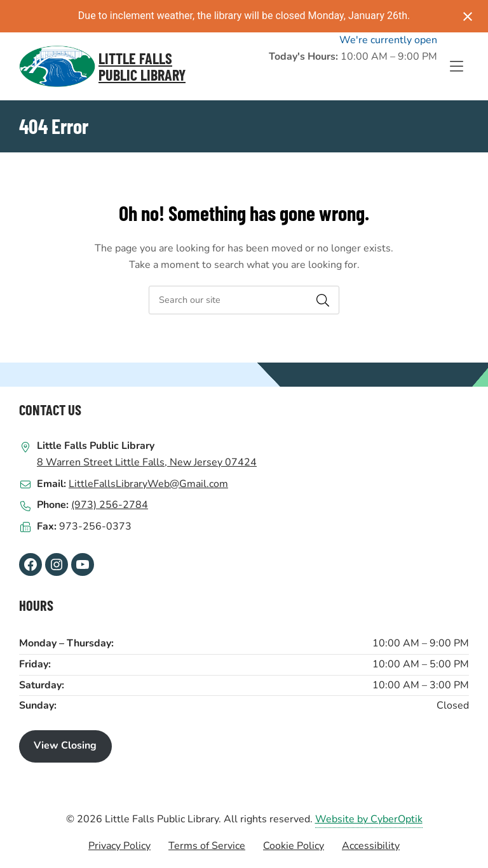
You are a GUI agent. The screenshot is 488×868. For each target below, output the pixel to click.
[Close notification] (468, 17)
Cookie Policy (294, 846)
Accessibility (371, 846)
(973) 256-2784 (110, 505)
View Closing (65, 745)
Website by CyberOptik (369, 819)
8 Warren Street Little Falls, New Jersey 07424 (147, 462)
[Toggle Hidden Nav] (456, 67)
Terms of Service (207, 846)
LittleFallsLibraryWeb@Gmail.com (148, 484)
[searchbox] (244, 300)
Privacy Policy (119, 846)
